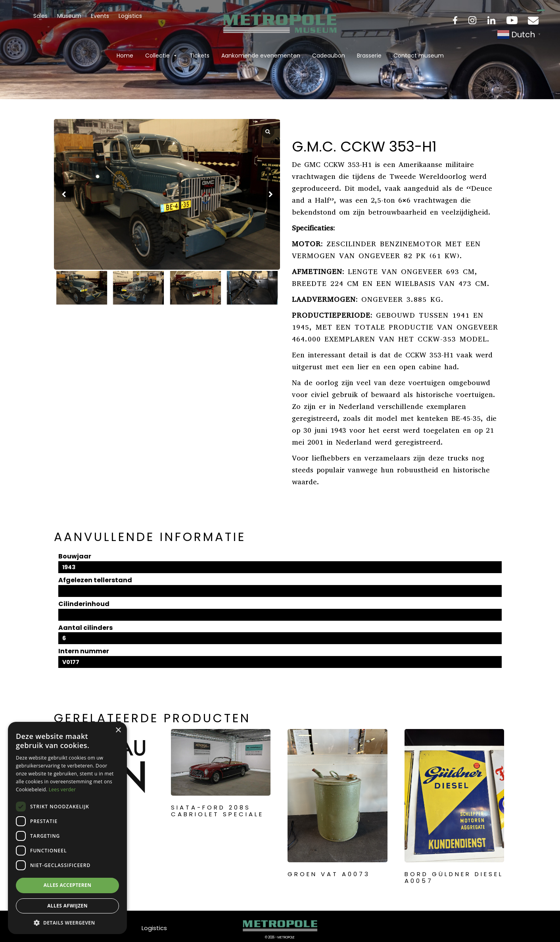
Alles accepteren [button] (68, 885)
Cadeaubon (329, 56)
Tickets (199, 56)
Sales (40, 16)
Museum (69, 16)
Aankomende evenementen (261, 56)
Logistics (130, 16)
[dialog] (67, 828)
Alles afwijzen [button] (67, 906)
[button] (270, 194)
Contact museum (419, 56)
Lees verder (62, 789)
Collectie (161, 56)
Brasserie (369, 56)
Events (100, 16)
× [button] (118, 730)
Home (125, 56)
